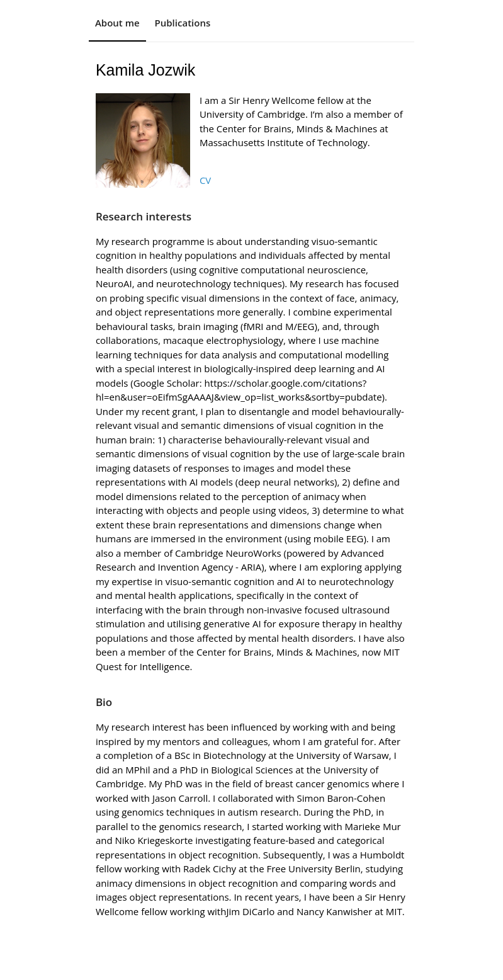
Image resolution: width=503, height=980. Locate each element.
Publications (183, 23)
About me (117, 23)
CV (205, 180)
